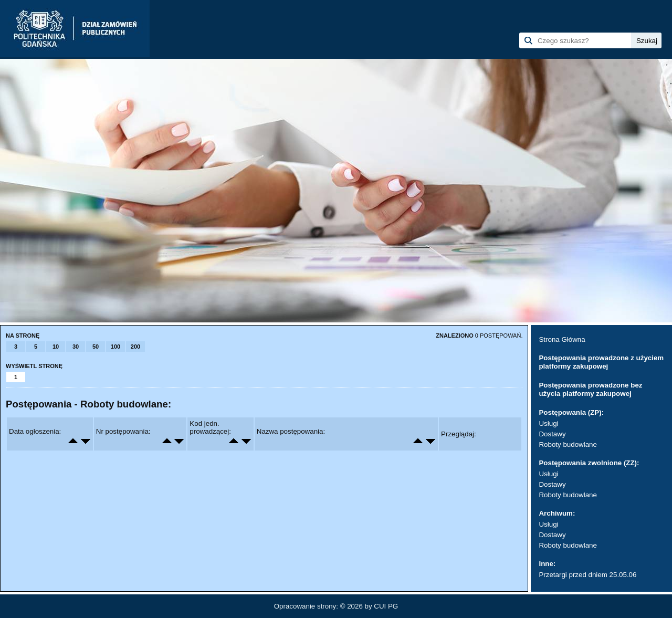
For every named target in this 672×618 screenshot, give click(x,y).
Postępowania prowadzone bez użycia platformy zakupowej (590, 389)
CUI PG (386, 606)
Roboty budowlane (568, 444)
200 (135, 347)
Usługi (548, 423)
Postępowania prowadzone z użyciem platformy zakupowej (601, 362)
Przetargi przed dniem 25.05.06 (587, 575)
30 (76, 347)
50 (96, 347)
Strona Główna (562, 339)
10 (56, 347)
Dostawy (552, 434)
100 (115, 347)
